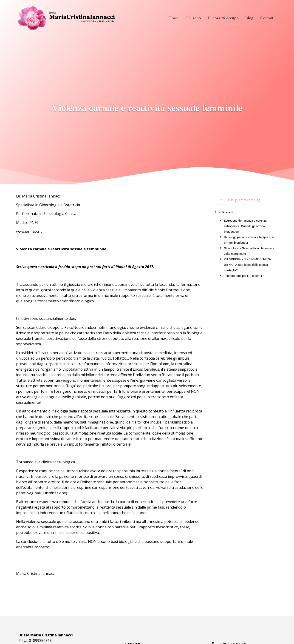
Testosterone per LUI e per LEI (244, 276)
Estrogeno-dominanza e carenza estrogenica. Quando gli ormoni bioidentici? (245, 226)
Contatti (267, 18)
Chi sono (193, 18)
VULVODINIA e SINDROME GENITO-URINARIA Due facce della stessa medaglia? (247, 265)
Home (173, 18)
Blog (249, 18)
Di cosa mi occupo (223, 18)
